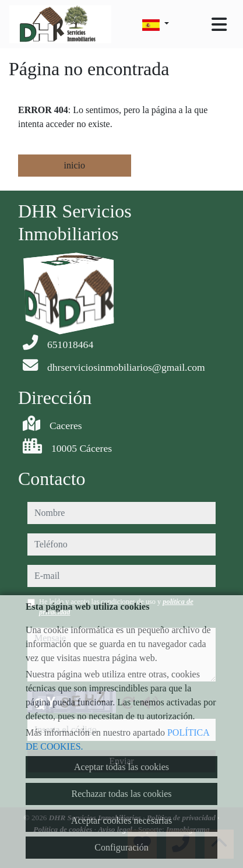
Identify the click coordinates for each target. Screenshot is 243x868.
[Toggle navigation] (219, 24)
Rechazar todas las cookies (122, 794)
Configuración (121, 847)
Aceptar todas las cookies (122, 767)
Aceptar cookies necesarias (122, 820)
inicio (75, 165)
